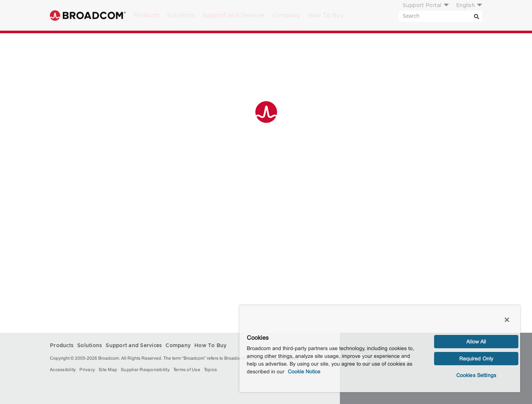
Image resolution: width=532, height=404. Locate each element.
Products (146, 16)
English (466, 6)
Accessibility (63, 370)
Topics (211, 370)
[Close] (507, 320)
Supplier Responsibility (145, 370)
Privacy (87, 370)
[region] (380, 349)
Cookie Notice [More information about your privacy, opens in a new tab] (304, 372)
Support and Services (234, 16)
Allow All (476, 342)
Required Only (476, 359)
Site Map (108, 370)
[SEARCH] (441, 16)
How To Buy (325, 16)
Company (287, 16)
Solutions (181, 16)
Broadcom (88, 15)
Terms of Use (187, 370)
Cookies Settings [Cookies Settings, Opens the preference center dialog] (476, 375)
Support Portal (422, 6)
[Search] (477, 16)
